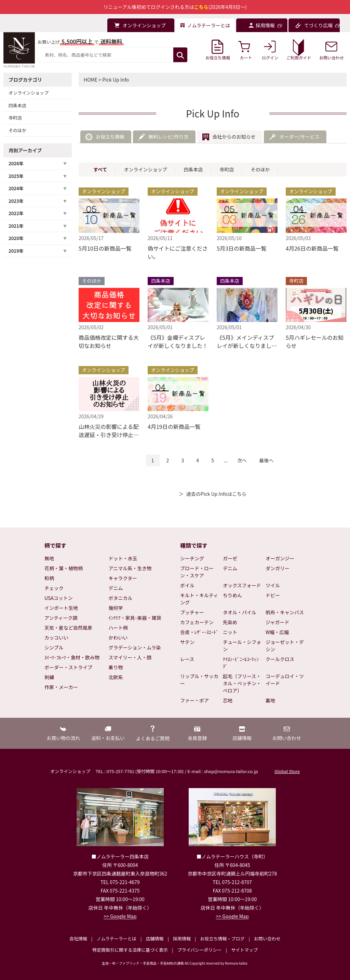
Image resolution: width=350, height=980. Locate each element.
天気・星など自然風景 (68, 628)
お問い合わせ (267, 939)
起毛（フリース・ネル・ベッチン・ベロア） (242, 683)
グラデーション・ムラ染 (135, 647)
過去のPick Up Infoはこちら (216, 494)
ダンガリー (278, 568)
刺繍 (49, 677)
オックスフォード (242, 585)
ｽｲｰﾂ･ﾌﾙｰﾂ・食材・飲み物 (72, 657)
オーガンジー (280, 558)
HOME (91, 80)
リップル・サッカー (199, 680)
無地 (49, 558)
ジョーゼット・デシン (285, 646)
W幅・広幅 (277, 632)
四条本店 (17, 105)
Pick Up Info (116, 80)
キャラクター (123, 578)
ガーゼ (230, 558)
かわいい (118, 638)
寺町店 (15, 118)
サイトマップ (244, 950)
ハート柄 (118, 628)
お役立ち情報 (110, 137)
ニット (230, 632)
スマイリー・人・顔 (130, 657)
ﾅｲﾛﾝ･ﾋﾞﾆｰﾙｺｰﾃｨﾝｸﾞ (241, 663)
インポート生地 (61, 608)
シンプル (54, 647)
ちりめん (232, 595)
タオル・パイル (240, 612)
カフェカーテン (197, 622)
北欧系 (116, 677)
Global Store (287, 771)
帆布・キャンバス (285, 612)
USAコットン (59, 598)
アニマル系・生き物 (130, 568)
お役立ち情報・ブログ (222, 939)
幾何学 (116, 608)
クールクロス (280, 659)
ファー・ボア (194, 700)
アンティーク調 (61, 618)
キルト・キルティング (199, 599)
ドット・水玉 (123, 558)
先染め (230, 622)
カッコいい (56, 638)
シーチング (192, 558)
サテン (187, 642)
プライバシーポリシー (200, 950)
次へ (242, 460)
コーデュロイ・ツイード (285, 680)
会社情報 (78, 939)
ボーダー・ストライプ (68, 667)
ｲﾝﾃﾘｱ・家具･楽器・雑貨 (135, 618)
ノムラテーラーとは (117, 939)
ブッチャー (192, 612)
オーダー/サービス (299, 137)
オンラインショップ (29, 93)
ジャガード (277, 622)
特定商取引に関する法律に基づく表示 (130, 950)
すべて (100, 169)
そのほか (17, 130)
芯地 (228, 700)
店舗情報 (154, 939)
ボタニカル (121, 598)
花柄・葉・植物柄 (64, 568)
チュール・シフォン (242, 646)
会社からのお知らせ (234, 137)
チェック (54, 588)
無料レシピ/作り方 (169, 137)
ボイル (187, 585)
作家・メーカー (61, 687)
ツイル (273, 585)
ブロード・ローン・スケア (197, 572)
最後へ (266, 460)
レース (187, 659)
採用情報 (182, 939)
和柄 (49, 578)
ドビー (273, 595)
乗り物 (116, 667)
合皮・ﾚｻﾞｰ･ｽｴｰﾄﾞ (199, 632)
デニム (116, 588)
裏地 (270, 700)
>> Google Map (120, 916)
